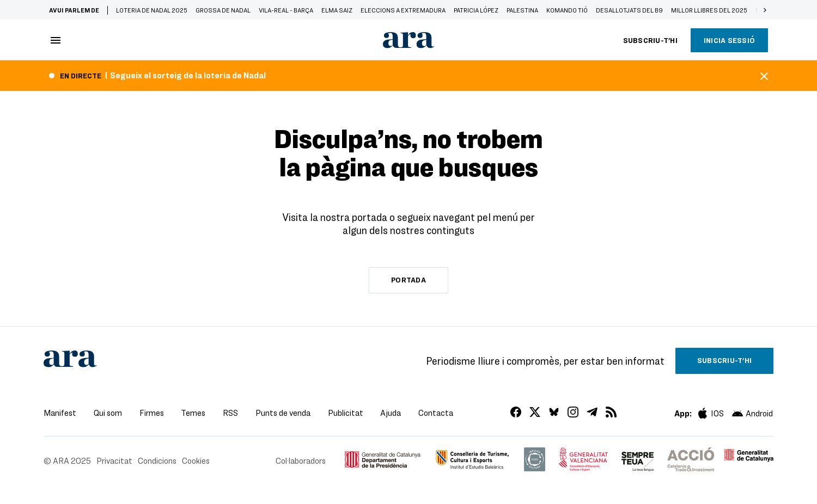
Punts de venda (283, 413)
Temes (193, 413)
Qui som (108, 413)
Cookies (196, 460)
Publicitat (346, 413)
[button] (765, 10)
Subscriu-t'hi (650, 40)
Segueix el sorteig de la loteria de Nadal (188, 75)
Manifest (60, 413)
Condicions (157, 460)
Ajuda (391, 413)
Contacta (436, 413)
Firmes (152, 413)
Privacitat (114, 460)
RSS (230, 413)
